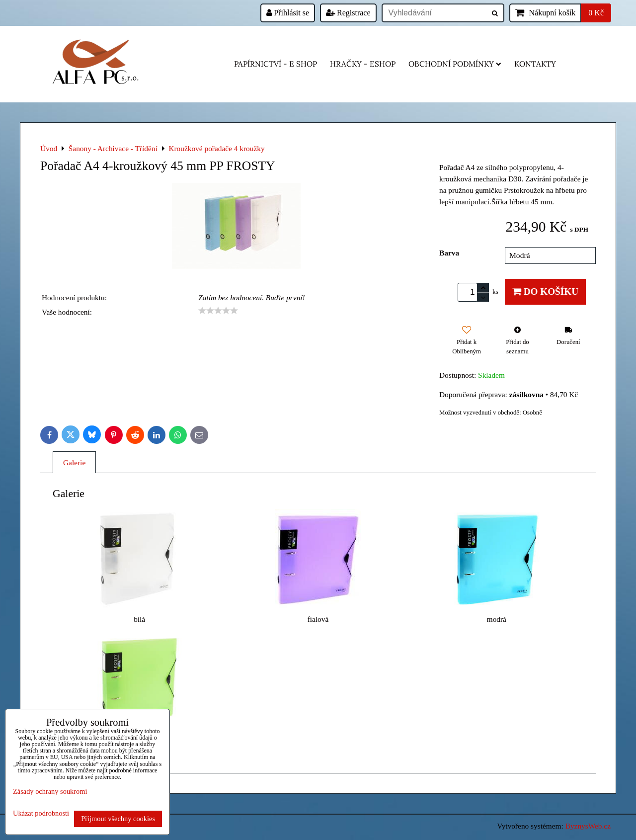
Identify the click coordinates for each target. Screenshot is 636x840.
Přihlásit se (288, 13)
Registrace (348, 13)
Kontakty (535, 64)
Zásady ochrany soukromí (50, 791)
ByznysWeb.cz (588, 826)
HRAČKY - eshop (363, 64)
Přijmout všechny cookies (118, 819)
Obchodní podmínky (455, 64)
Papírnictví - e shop (276, 64)
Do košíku (545, 292)
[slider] (218, 311)
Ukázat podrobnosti (41, 813)
